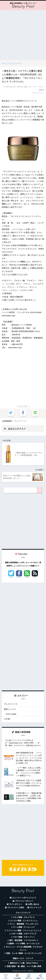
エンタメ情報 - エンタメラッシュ (24, 921)
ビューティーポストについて (24, 898)
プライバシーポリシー (24, 901)
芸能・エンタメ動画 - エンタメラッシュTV (24, 953)
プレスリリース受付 (16, 908)
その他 (7, 719)
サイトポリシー (16, 904)
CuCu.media (11, 714)
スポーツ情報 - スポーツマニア (24, 934)
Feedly (27, 578)
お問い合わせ (34, 904)
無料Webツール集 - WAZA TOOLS (24, 963)
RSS (35, 578)
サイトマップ (35, 908)
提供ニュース (10, 709)
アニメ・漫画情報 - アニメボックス (24, 924)
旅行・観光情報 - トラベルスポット (24, 940)
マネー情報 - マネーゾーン (24, 937)
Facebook (19, 578)
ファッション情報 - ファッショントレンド (24, 930)
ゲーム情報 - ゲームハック (24, 927)
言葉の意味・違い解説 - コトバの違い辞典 (24, 966)
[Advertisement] (23, 35)
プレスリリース (20, 421)
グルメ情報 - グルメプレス (24, 917)
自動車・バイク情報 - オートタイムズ (24, 944)
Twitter (11, 578)
